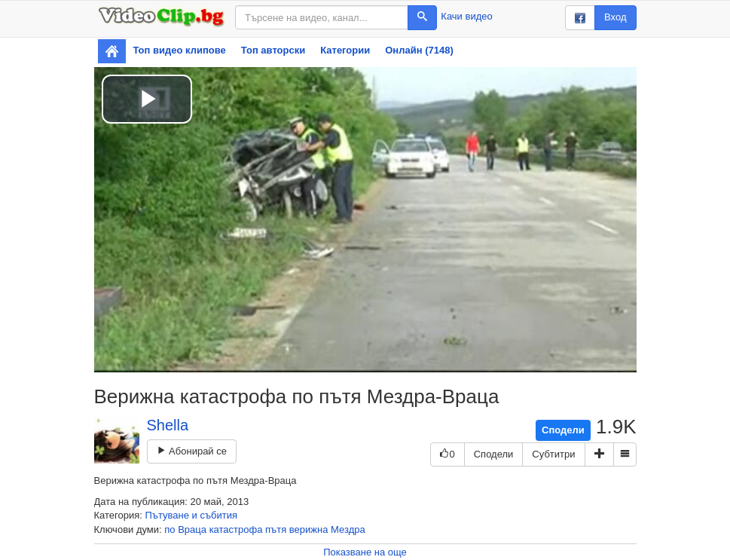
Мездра (348, 529)
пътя (276, 529)
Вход (615, 17)
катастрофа (236, 529)
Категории (345, 50)
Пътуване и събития (192, 515)
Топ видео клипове (180, 50)
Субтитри (553, 454)
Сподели (563, 430)
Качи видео (466, 16)
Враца (192, 529)
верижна (309, 529)
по (170, 529)
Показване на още (365, 552)
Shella (168, 425)
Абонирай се (192, 451)
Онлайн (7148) (419, 50)
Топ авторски (273, 50)
